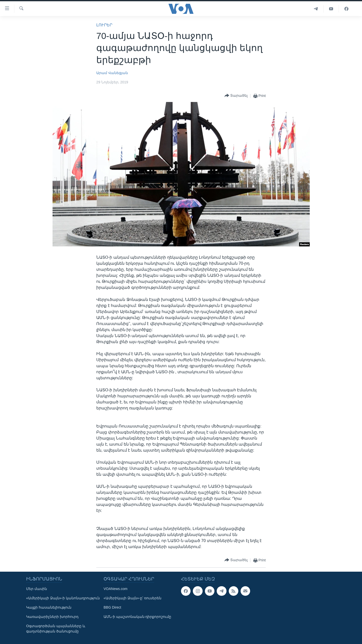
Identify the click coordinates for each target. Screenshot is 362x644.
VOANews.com (116, 589)
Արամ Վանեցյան (112, 73)
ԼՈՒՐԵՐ (104, 25)
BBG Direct (112, 607)
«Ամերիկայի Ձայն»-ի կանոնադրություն (63, 598)
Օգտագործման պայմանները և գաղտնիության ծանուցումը (56, 629)
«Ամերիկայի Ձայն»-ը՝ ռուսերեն (132, 598)
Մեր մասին (37, 589)
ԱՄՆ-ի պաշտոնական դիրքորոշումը (137, 617)
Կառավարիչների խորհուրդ (52, 617)
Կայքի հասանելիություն (49, 607)
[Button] (236, 96)
